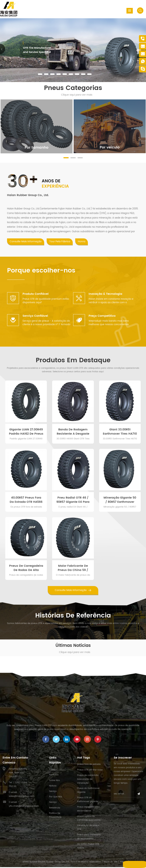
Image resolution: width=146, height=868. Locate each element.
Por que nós (56, 798)
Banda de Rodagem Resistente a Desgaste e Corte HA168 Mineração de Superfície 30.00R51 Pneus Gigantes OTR (73, 432)
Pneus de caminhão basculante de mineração (88, 780)
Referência (55, 809)
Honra (82, 242)
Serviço (53, 792)
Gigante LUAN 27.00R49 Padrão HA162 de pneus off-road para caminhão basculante (26, 432)
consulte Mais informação (26, 242)
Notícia (53, 787)
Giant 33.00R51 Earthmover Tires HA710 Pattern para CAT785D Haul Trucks (120, 432)
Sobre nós (54, 781)
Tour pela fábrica (60, 242)
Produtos (54, 776)
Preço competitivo (102, 317)
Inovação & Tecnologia (105, 295)
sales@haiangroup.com (22, 797)
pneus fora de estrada (89, 765)
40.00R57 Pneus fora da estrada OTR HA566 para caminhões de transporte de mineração (26, 500)
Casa (52, 770)
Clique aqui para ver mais (77, 95)
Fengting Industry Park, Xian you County (18, 774)
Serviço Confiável (35, 317)
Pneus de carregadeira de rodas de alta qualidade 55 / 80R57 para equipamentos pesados (26, 569)
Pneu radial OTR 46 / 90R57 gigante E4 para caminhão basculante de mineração (73, 500)
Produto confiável (36, 295)
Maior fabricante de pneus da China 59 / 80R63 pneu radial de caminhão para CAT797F (73, 569)
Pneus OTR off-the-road (90, 771)
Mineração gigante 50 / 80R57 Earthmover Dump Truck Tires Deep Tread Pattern (120, 500)
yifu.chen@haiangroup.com (24, 807)
